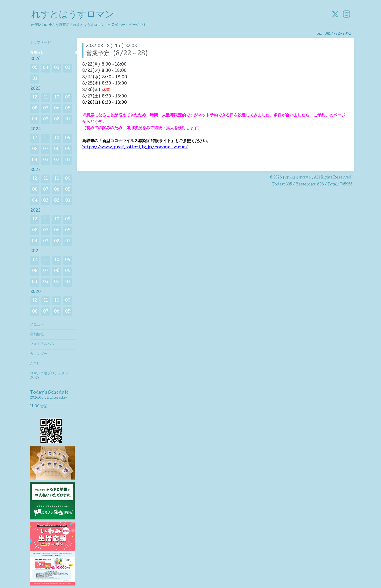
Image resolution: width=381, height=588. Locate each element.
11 (46, 98)
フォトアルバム (42, 344)
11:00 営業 (39, 407)
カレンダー (39, 354)
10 (57, 98)
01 (35, 79)
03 (57, 68)
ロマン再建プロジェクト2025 (49, 376)
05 (35, 68)
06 (57, 109)
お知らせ (37, 53)
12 (35, 98)
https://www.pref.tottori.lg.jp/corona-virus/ (135, 147)
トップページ (40, 43)
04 (46, 68)
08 (35, 109)
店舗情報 (37, 335)
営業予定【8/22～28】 (118, 54)
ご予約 (35, 364)
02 (68, 68)
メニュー (37, 325)
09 (68, 98)
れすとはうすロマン (73, 15)
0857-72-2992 (338, 34)
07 (46, 109)
